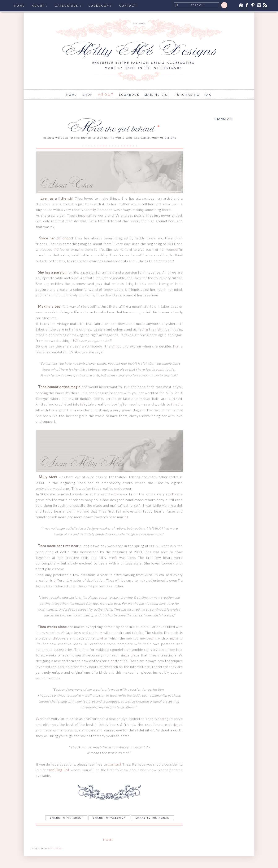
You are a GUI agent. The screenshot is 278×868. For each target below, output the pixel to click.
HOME (72, 95)
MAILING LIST (157, 95)
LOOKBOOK (129, 95)
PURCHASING (187, 95)
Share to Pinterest (66, 818)
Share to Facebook (109, 818)
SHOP (88, 95)
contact (115, 764)
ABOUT (106, 94)
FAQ (208, 95)
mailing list (59, 770)
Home (108, 840)
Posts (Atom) (55, 848)
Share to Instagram (153, 818)
